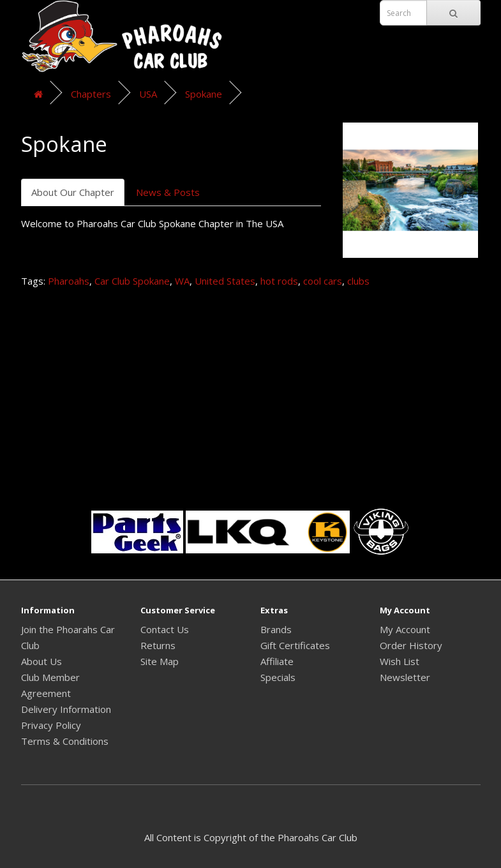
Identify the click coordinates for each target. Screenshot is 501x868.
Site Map (160, 661)
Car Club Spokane (132, 281)
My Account (405, 629)
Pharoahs (69, 281)
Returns (158, 645)
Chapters (91, 94)
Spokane (204, 94)
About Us (41, 661)
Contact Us (165, 629)
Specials (278, 677)
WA (182, 281)
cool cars (323, 281)
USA (148, 94)
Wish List (400, 661)
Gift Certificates (295, 645)
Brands (276, 629)
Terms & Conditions (65, 741)
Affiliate (277, 661)
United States (225, 281)
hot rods (279, 281)
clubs (358, 281)
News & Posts (168, 192)
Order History (411, 645)
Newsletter (405, 677)
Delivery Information (66, 709)
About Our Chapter (73, 192)
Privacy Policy (51, 725)
